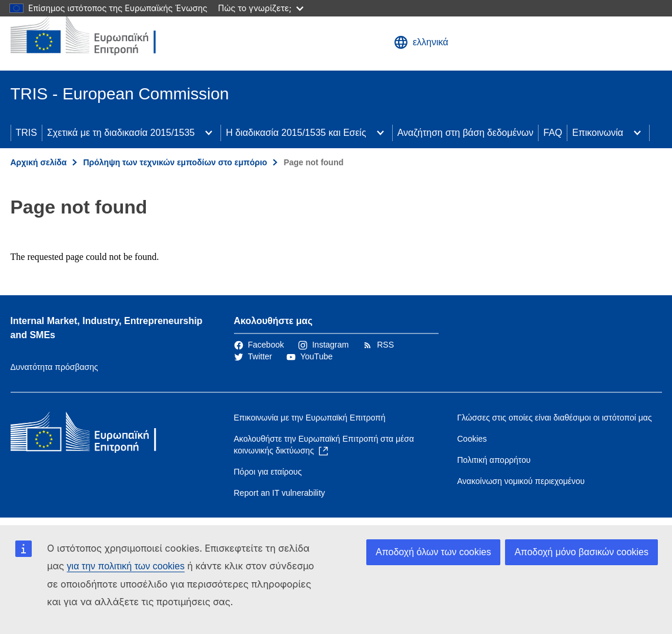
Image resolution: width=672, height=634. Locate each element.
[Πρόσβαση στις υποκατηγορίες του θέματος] (209, 133)
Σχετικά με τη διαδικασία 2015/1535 (121, 133)
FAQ (553, 133)
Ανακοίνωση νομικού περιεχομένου (521, 481)
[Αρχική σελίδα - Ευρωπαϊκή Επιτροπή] (96, 35)
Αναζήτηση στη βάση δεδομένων (466, 133)
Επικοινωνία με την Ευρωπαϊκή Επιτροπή (310, 418)
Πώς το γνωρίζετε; (261, 8)
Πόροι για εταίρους (268, 472)
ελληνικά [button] (421, 42)
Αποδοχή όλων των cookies (433, 552)
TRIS (26, 133)
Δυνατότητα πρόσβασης (54, 367)
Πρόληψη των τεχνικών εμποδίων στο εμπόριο (175, 162)
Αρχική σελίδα (39, 162)
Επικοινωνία (598, 133)
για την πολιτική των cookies (126, 566)
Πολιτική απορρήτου (494, 460)
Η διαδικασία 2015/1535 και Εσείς (296, 133)
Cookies (472, 439)
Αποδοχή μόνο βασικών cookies (581, 552)
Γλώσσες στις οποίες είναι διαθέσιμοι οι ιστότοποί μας (555, 418)
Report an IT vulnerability (280, 493)
